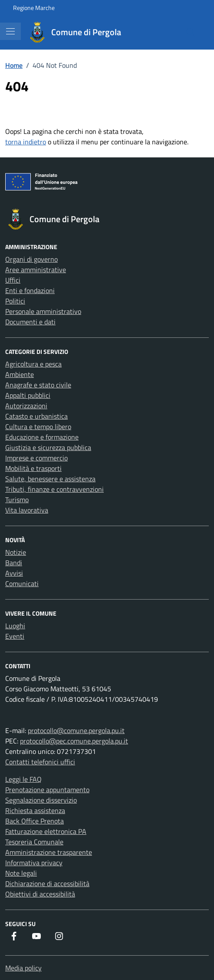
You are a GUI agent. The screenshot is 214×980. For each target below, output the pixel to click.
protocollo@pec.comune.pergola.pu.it (74, 741)
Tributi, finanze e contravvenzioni (54, 489)
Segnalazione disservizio (41, 800)
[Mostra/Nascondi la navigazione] (10, 31)
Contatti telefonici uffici (40, 762)
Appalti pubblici (28, 395)
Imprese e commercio (36, 458)
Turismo (17, 500)
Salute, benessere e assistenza (50, 479)
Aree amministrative (36, 270)
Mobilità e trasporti (33, 468)
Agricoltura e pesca (33, 364)
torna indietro (26, 142)
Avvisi (14, 573)
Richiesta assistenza (35, 810)
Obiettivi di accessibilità (40, 894)
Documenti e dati (30, 322)
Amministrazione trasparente (49, 852)
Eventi (15, 636)
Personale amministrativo (43, 311)
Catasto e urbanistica (36, 416)
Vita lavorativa (27, 510)
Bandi (14, 563)
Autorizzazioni (26, 406)
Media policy (23, 968)
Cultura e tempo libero (38, 427)
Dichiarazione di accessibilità (47, 883)
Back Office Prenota (35, 821)
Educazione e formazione (42, 437)
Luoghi (15, 626)
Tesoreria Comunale (34, 842)
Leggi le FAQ (23, 779)
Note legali (21, 873)
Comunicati (22, 583)
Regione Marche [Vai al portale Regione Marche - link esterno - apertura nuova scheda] (34, 8)
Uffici (13, 280)
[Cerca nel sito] (191, 32)
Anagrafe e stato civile (38, 385)
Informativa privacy (34, 863)
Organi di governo (31, 259)
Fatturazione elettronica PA (46, 831)
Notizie (16, 552)
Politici (15, 301)
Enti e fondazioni (30, 290)
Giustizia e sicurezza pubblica (48, 447)
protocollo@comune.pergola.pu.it (76, 730)
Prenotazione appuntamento (47, 790)
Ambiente (20, 374)
